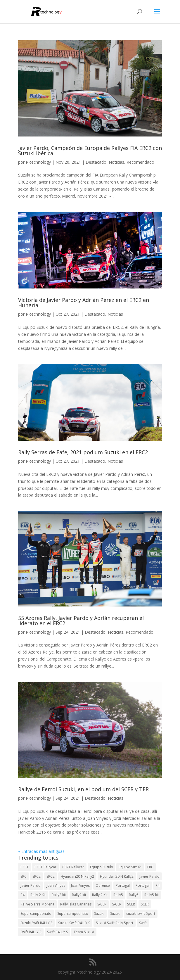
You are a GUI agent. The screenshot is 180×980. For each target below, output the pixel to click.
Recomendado (140, 162)
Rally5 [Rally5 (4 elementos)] (118, 895)
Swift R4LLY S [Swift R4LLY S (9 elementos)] (31, 932)
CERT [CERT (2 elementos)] (25, 867)
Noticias (116, 162)
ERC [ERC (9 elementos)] (150, 867)
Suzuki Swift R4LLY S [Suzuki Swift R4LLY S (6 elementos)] (36, 923)
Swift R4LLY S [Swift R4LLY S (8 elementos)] (57, 932)
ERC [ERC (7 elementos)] (24, 876)
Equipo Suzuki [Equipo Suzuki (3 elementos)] (130, 867)
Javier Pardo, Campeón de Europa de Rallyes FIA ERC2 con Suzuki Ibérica (90, 151)
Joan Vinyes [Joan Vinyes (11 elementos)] (80, 885)
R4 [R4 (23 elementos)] (157, 885)
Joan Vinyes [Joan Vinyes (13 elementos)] (56, 885)
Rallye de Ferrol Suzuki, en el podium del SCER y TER (83, 789)
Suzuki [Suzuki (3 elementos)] (99, 914)
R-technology (38, 162)
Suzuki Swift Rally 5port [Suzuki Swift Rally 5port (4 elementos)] (115, 923)
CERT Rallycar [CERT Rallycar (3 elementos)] (45, 867)
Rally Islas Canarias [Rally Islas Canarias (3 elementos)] (76, 904)
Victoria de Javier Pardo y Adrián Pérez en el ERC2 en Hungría (84, 303)
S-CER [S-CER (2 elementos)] (102, 904)
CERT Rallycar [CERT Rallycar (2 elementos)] (73, 867)
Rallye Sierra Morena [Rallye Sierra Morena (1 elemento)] (37, 904)
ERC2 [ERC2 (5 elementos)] (51, 876)
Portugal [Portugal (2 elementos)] (123, 885)
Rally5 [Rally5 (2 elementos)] (134, 895)
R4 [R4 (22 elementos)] (22, 895)
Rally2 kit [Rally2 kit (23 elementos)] (59, 895)
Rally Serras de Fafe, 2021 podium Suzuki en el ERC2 (83, 452)
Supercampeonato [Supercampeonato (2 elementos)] (36, 914)
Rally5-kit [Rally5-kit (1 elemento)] (152, 895)
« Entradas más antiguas (41, 851)
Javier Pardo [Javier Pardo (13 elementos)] (149, 876)
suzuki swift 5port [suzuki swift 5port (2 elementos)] (141, 914)
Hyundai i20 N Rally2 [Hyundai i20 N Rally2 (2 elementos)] (117, 876)
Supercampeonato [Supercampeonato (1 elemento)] (73, 914)
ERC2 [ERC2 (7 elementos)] (37, 876)
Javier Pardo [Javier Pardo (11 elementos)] (31, 885)
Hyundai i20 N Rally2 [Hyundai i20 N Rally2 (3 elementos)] (77, 876)
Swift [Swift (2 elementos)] (143, 923)
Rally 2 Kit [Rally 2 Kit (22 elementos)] (100, 895)
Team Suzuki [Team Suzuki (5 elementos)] (84, 932)
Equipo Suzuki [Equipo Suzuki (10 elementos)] (101, 867)
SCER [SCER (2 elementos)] (131, 904)
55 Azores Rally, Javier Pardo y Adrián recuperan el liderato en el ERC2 (81, 621)
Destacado (96, 162)
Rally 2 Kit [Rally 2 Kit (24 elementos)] (38, 895)
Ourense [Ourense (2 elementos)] (103, 885)
